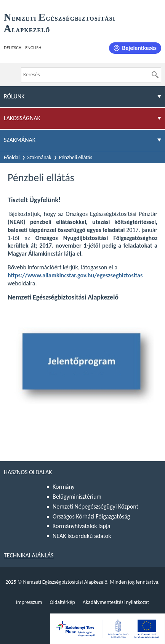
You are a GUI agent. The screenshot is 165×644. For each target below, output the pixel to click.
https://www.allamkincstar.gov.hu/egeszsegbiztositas (75, 275)
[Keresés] (155, 75)
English (33, 48)
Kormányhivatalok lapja (81, 526)
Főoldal (12, 157)
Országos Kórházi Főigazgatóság (91, 516)
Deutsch (13, 48)
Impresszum (29, 602)
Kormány (64, 487)
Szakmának (39, 157)
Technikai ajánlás (29, 555)
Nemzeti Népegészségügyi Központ (95, 506)
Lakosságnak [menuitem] (22, 118)
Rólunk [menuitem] (14, 96)
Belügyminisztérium (77, 497)
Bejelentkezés (139, 48)
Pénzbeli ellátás (76, 157)
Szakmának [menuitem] (20, 140)
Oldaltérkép (62, 602)
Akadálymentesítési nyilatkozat (116, 602)
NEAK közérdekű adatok (82, 536)
